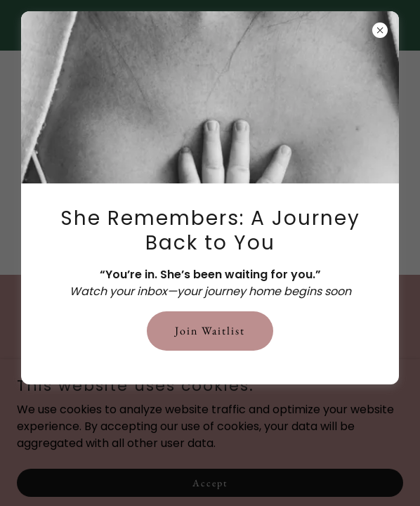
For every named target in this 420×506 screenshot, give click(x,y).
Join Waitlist (210, 331)
